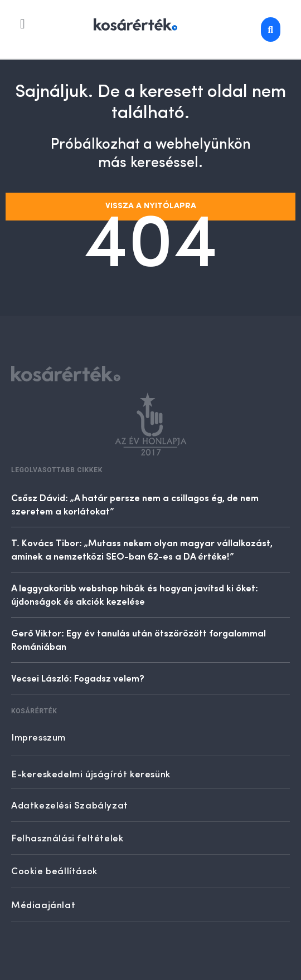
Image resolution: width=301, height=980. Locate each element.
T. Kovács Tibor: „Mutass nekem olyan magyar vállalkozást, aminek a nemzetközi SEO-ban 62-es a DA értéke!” (142, 549)
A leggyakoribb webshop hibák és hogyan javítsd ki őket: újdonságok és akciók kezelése (135, 594)
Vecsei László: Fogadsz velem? (78, 678)
